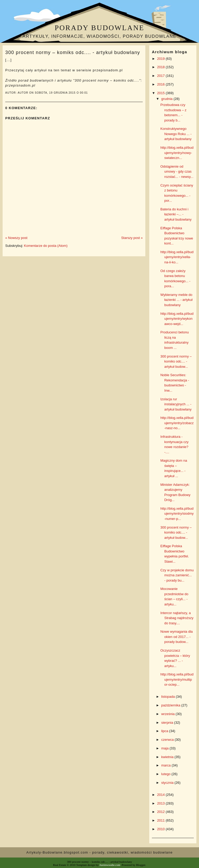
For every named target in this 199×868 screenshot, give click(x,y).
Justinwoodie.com (110, 865)
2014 (161, 795)
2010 (161, 829)
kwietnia (168, 757)
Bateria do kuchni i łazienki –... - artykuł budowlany (176, 214)
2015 (161, 93)
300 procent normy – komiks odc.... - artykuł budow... (176, 361)
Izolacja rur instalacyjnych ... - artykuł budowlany (176, 404)
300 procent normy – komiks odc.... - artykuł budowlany (73, 52)
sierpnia (168, 723)
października (171, 705)
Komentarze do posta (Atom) (46, 246)
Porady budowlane (99, 28)
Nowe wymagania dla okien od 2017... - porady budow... (176, 637)
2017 (161, 76)
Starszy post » (132, 238)
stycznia (168, 783)
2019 (161, 59)
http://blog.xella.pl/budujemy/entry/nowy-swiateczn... (177, 153)
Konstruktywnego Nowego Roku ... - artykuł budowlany (176, 134)
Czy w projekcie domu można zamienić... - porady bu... (177, 575)
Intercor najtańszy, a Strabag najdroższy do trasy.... (177, 618)
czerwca (168, 740)
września (168, 714)
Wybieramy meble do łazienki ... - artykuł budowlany (176, 300)
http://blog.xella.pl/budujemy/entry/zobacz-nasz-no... (177, 423)
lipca (165, 731)
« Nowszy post (16, 238)
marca (167, 765)
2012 (161, 812)
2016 (161, 84)
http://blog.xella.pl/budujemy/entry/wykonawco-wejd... (177, 319)
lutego (166, 774)
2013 (161, 803)
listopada (169, 697)
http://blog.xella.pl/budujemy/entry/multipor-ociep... (177, 679)
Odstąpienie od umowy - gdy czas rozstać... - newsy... (177, 172)
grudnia (167, 99)
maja (165, 748)
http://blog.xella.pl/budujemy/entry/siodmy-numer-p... (177, 514)
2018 (161, 67)
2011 (161, 820)
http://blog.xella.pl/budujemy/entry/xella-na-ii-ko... (177, 257)
